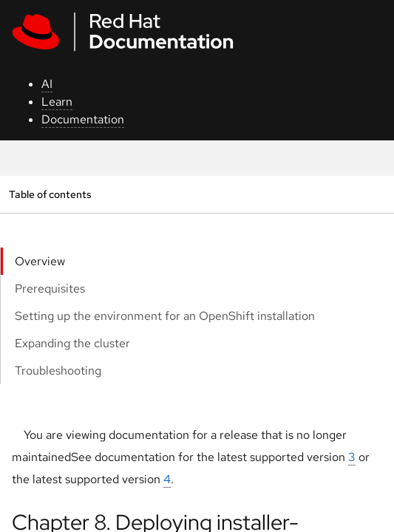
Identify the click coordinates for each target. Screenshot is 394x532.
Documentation (83, 119)
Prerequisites (50, 289)
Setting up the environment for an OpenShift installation (165, 316)
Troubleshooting (58, 371)
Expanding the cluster (72, 343)
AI (47, 84)
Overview (40, 261)
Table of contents (50, 194)
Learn (57, 102)
